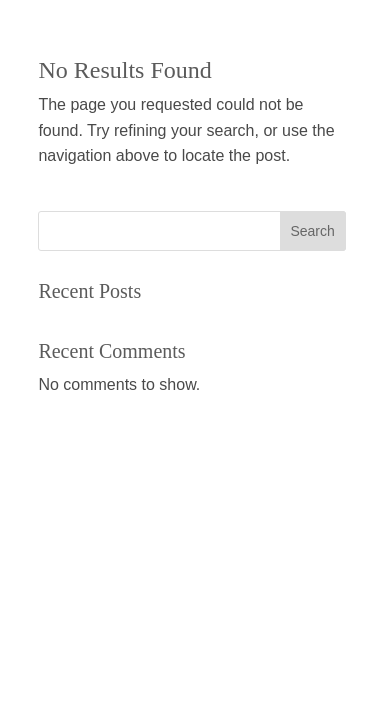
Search (312, 231)
